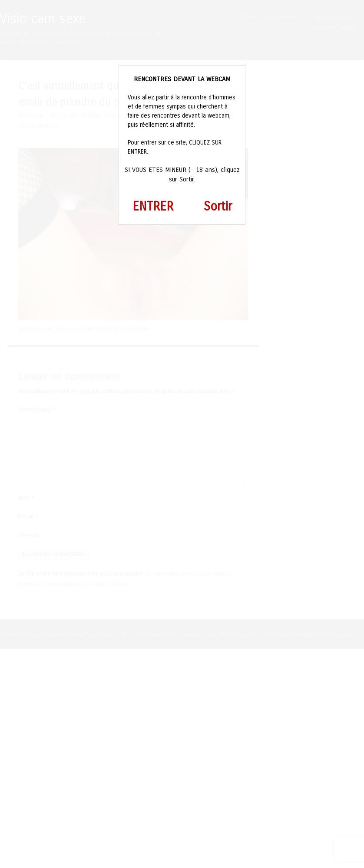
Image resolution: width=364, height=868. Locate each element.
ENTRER (153, 207)
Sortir (218, 207)
